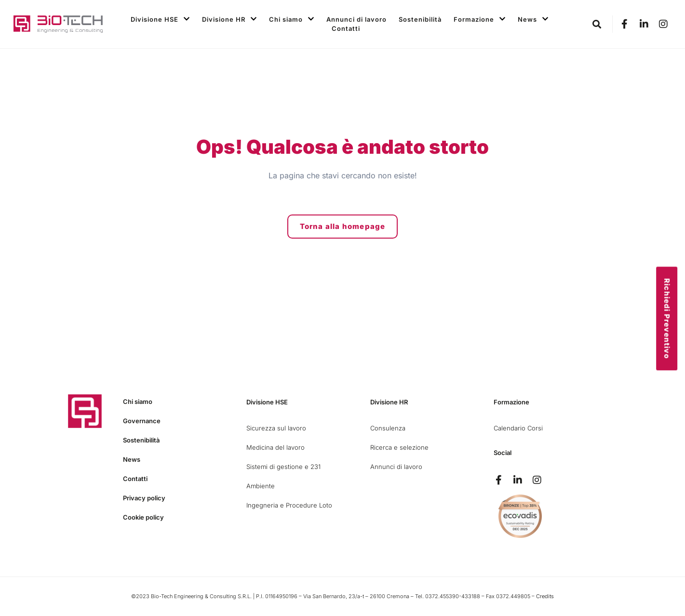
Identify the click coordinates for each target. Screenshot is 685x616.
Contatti (346, 28)
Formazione (480, 20)
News (533, 20)
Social (503, 453)
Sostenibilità (420, 19)
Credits (545, 596)
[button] (597, 24)
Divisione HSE (160, 20)
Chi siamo (292, 20)
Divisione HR (229, 20)
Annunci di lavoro (356, 19)
